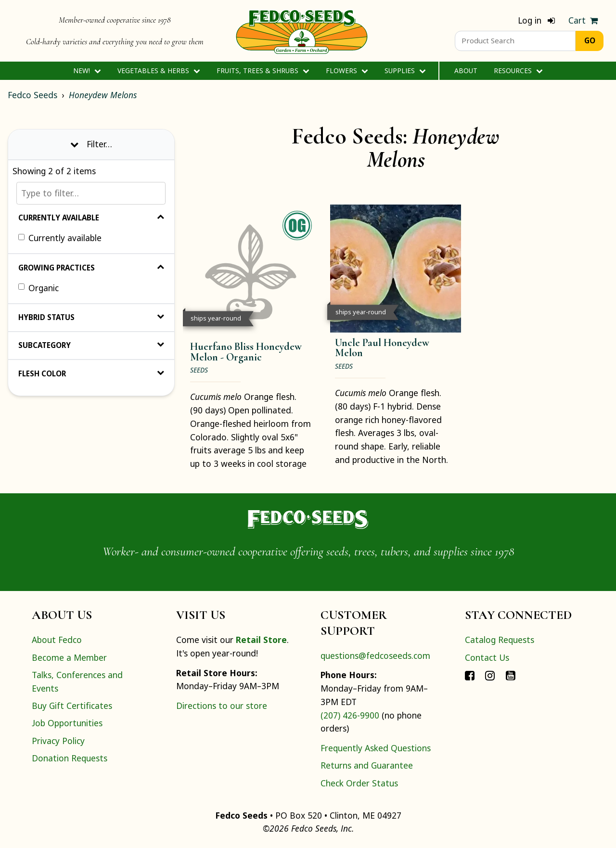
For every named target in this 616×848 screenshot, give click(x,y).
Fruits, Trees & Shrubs (263, 71)
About (466, 71)
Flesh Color (91, 373)
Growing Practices (91, 268)
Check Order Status (359, 783)
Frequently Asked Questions (376, 748)
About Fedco (57, 640)
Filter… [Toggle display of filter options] (91, 144)
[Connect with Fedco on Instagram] (490, 675)
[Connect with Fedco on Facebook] (470, 675)
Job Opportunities (67, 723)
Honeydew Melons (103, 95)
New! (87, 71)
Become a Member (69, 657)
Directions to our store (222, 706)
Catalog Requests (500, 640)
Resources (518, 71)
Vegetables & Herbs (159, 71)
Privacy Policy (58, 741)
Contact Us (487, 657)
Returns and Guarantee (367, 765)
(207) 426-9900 (350, 715)
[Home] (302, 31)
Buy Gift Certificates (72, 706)
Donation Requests (70, 758)
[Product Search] (515, 41)
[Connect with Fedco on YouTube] (511, 675)
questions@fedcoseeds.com (375, 655)
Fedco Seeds (32, 95)
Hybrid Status (91, 317)
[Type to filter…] (91, 193)
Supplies (405, 71)
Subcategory (91, 345)
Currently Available (91, 218)
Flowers (347, 71)
